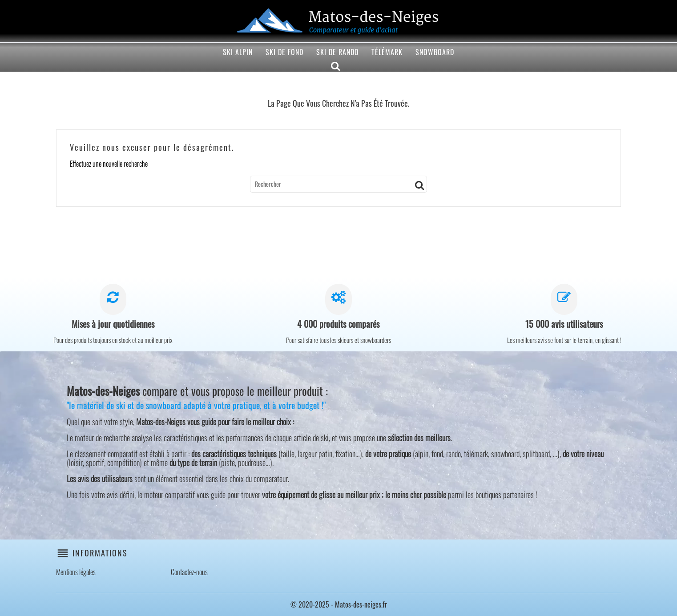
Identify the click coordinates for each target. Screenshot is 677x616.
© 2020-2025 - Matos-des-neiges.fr (339, 604)
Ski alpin (238, 52)
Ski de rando (338, 52)
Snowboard (435, 52)
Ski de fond (284, 52)
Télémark (387, 52)
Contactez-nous (189, 572)
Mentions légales (76, 572)
